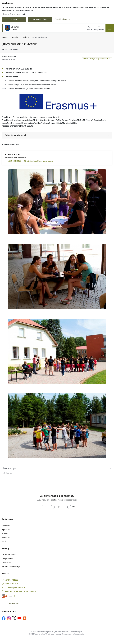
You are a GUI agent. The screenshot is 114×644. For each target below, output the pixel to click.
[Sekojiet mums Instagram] (9, 618)
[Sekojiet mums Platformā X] (14, 618)
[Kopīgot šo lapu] (57, 473)
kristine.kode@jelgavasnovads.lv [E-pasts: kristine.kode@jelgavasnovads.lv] (40, 161)
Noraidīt (14, 19)
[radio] (43, 506)
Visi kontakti (14, 603)
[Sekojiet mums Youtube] (19, 618)
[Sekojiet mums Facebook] (4, 618)
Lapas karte (7, 563)
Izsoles (5, 541)
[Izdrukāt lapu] (57, 468)
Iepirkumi (6, 530)
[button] (25, 135)
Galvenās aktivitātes (16, 135)
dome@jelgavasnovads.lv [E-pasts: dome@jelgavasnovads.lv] (15, 587)
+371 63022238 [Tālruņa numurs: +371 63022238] (11, 580)
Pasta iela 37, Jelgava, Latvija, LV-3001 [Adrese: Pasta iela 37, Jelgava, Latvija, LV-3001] (20, 591)
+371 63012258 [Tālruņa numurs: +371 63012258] (15, 161)
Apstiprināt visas (40, 19)
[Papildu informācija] (14, 596)
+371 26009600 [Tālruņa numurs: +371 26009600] (12, 584)
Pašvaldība (6, 537)
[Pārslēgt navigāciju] (110, 28)
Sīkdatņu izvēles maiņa (11, 566)
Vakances (6, 526)
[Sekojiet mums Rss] (25, 618)
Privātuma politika (9, 555)
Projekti (5, 533)
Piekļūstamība (7, 559)
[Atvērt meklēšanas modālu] (90, 28)
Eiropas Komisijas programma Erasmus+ (97, 59)
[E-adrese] (7, 596)
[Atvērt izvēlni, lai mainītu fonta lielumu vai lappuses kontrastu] (99, 28)
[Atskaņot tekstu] (11, 49)
